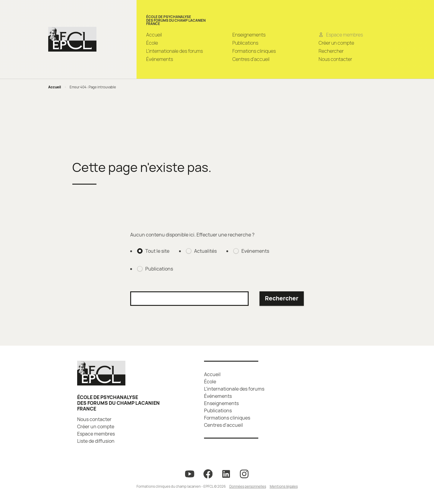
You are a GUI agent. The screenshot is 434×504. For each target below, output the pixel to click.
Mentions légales (284, 486)
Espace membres (96, 434)
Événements (160, 59)
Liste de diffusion (96, 441)
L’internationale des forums (175, 51)
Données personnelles (248, 486)
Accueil (154, 35)
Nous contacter (335, 59)
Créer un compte (336, 43)
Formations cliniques (254, 51)
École (152, 43)
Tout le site (157, 251)
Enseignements (249, 35)
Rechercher (331, 51)
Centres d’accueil (251, 59)
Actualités (205, 251)
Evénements (255, 251)
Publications (245, 43)
